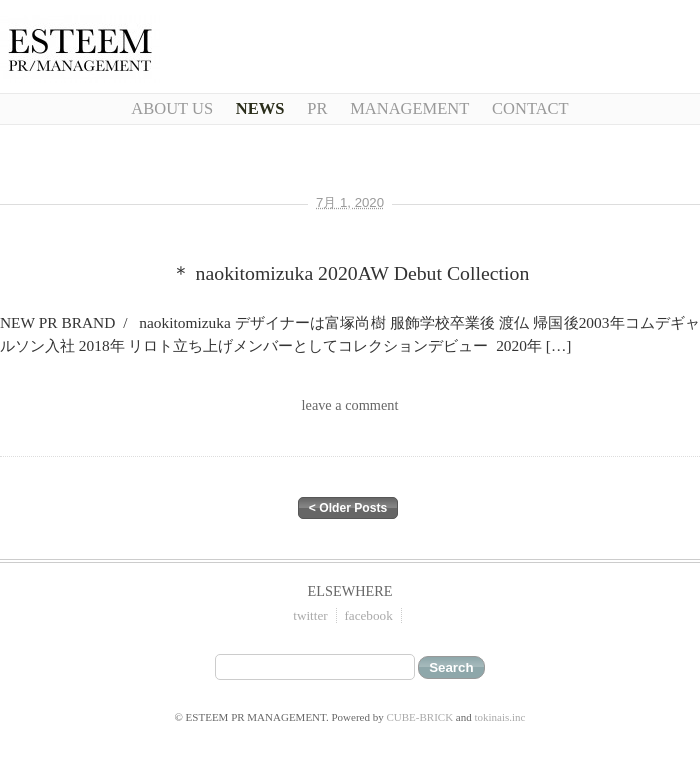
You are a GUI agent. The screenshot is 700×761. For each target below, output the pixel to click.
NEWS (260, 108)
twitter (310, 615)
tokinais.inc (499, 717)
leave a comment (350, 405)
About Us (172, 108)
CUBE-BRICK (419, 717)
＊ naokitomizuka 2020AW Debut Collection (350, 273)
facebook (368, 615)
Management (409, 108)
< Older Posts (348, 508)
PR (317, 108)
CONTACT (530, 108)
